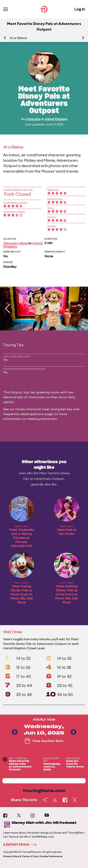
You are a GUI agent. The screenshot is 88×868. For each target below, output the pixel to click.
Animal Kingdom (56, 119)
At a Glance (18, 38)
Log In (80, 9)
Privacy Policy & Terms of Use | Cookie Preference (33, 856)
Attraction (33, 119)
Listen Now (21, 845)
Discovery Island (16, 243)
